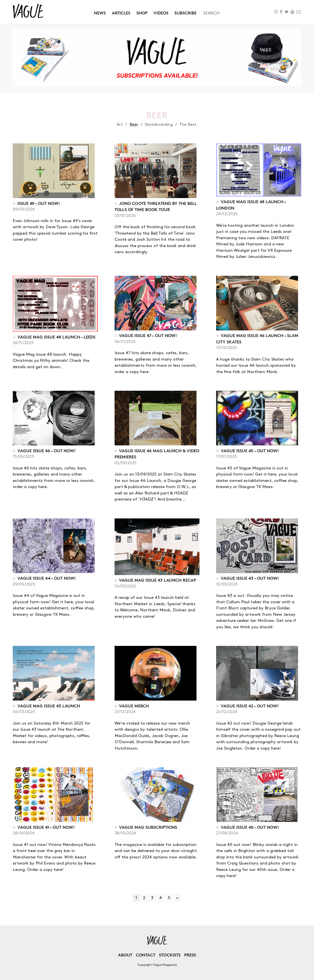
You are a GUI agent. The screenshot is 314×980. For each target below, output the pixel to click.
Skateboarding (159, 125)
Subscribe (185, 13)
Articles (121, 13)
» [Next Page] (177, 898)
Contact (146, 955)
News (100, 13)
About (125, 955)
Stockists (170, 955)
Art (120, 125)
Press (190, 955)
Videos (161, 13)
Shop (142, 13)
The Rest (188, 125)
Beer (134, 125)
